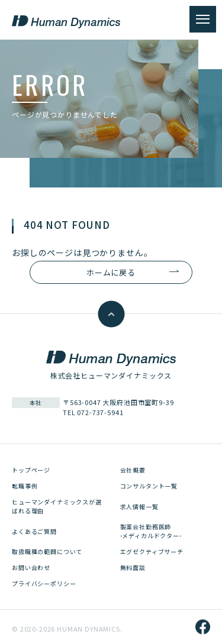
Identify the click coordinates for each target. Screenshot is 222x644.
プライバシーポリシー (44, 583)
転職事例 (25, 486)
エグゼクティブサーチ (152, 551)
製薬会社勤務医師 (151, 531)
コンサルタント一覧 (149, 486)
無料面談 (133, 567)
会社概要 (133, 470)
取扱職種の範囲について (47, 551)
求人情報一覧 (139, 507)
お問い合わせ (31, 567)
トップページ (31, 470)
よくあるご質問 (34, 531)
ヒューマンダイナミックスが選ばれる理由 (57, 506)
